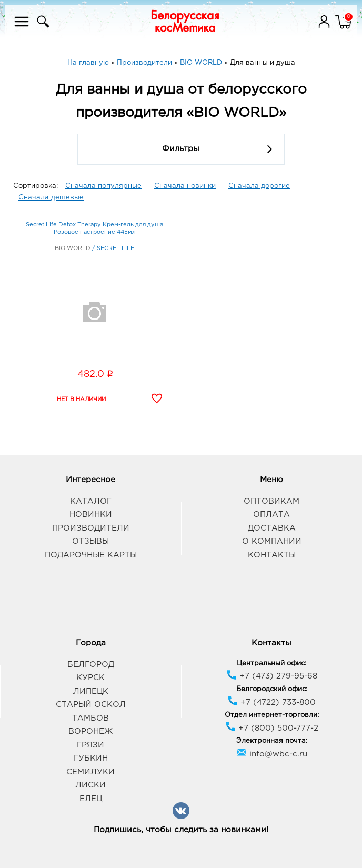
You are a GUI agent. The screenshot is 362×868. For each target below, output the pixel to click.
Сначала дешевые (51, 198)
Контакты (272, 555)
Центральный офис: (271, 664)
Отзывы (91, 541)
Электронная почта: (272, 741)
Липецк (91, 691)
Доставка (272, 528)
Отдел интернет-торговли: (272, 715)
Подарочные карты (91, 555)
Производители (91, 528)
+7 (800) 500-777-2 (272, 728)
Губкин (91, 758)
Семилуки (91, 772)
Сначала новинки (185, 186)
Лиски (91, 785)
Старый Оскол (91, 705)
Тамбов (91, 718)
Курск (91, 678)
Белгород (91, 665)
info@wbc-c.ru (272, 754)
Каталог (91, 501)
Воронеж (91, 731)
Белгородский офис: (272, 689)
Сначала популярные (103, 186)
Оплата (271, 515)
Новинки (91, 515)
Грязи (91, 745)
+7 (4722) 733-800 (271, 702)
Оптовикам (271, 501)
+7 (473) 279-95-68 (272, 676)
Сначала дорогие (259, 186)
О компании (272, 541)
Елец (91, 799)
